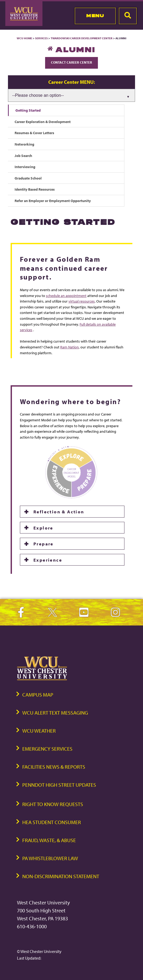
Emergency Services (47, 749)
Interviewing (25, 167)
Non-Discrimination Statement (61, 876)
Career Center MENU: (72, 82)
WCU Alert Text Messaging (55, 713)
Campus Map (38, 695)
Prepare (44, 544)
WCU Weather (39, 731)
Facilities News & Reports (54, 767)
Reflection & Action (59, 511)
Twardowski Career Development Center (82, 38)
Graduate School (28, 178)
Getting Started (28, 110)
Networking (24, 144)
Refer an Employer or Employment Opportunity (53, 201)
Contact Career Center (71, 62)
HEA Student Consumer (52, 822)
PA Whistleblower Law (50, 858)
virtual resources (82, 301)
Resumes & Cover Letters (34, 133)
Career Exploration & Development (43, 122)
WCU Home (24, 38)
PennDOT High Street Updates (59, 785)
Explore (43, 528)
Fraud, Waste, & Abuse (49, 840)
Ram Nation (70, 347)
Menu (95, 16)
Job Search (23, 156)
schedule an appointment (66, 296)
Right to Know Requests (53, 804)
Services (41, 38)
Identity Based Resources (35, 189)
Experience (48, 560)
